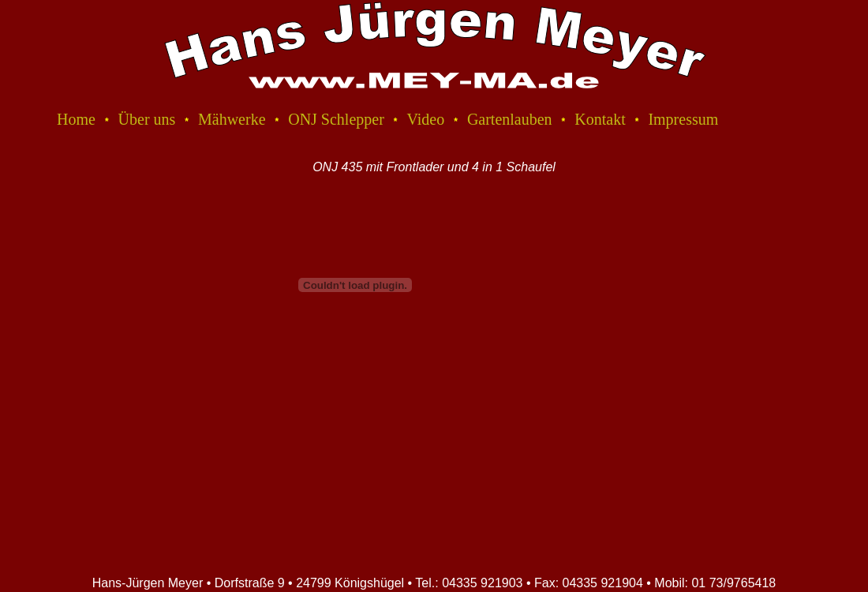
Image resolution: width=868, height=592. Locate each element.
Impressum (683, 119)
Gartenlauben (510, 119)
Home (76, 119)
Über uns (147, 119)
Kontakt (600, 119)
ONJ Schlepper (336, 119)
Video (426, 119)
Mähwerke (232, 119)
